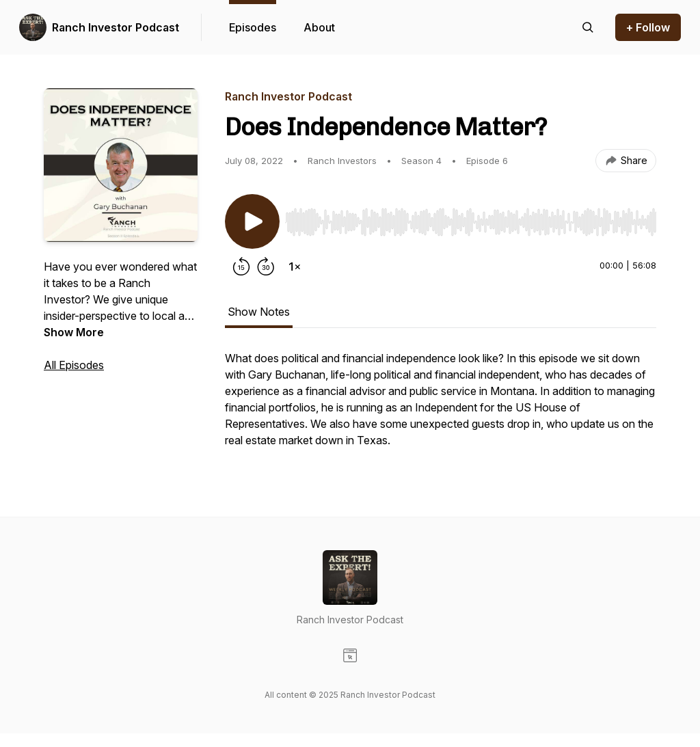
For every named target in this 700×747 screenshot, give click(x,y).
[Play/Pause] (252, 221)
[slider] (471, 222)
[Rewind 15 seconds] (241, 267)
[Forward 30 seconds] (266, 267)
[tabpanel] (441, 406)
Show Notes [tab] (259, 312)
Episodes (253, 27)
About (319, 27)
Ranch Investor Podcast (116, 27)
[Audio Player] (471, 218)
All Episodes (74, 365)
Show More (74, 332)
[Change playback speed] (295, 267)
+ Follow (648, 27)
